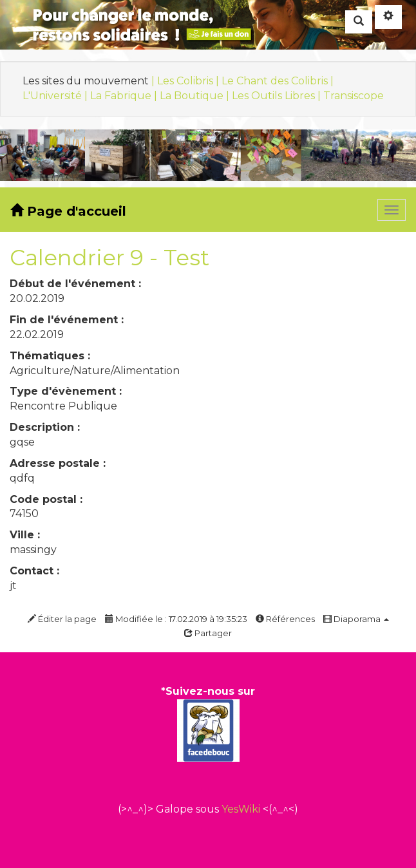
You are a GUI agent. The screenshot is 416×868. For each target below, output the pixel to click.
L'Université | (56, 96)
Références (285, 619)
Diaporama (356, 619)
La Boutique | (196, 96)
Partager (208, 633)
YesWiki (241, 809)
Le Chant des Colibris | (278, 81)
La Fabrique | (125, 96)
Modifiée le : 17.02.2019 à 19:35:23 (176, 619)
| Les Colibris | (186, 81)
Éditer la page (62, 619)
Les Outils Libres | (278, 96)
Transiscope (354, 96)
